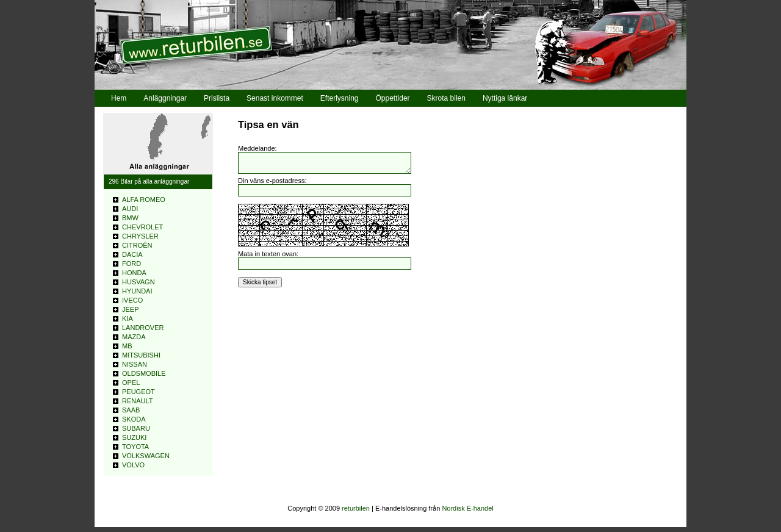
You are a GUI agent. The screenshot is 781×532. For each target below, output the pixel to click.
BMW (130, 218)
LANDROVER (143, 328)
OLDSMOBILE (144, 373)
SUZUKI (134, 437)
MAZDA (134, 337)
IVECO (132, 300)
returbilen (356, 508)
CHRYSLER (140, 236)
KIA (128, 318)
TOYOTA (135, 447)
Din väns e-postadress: (272, 184)
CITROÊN (137, 245)
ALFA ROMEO (144, 199)
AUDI (130, 209)
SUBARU (136, 428)
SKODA (134, 419)
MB (127, 346)
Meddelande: (257, 148)
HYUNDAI (137, 291)
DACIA (132, 254)
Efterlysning (340, 98)
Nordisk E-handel (467, 508)
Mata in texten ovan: (268, 257)
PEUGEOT (139, 392)
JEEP (131, 309)
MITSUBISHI (141, 355)
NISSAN (135, 364)
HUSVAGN (139, 282)
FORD (131, 264)
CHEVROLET (142, 227)
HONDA (134, 273)
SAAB (131, 410)
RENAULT (138, 401)
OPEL (131, 383)
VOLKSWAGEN (146, 456)
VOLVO (133, 465)
